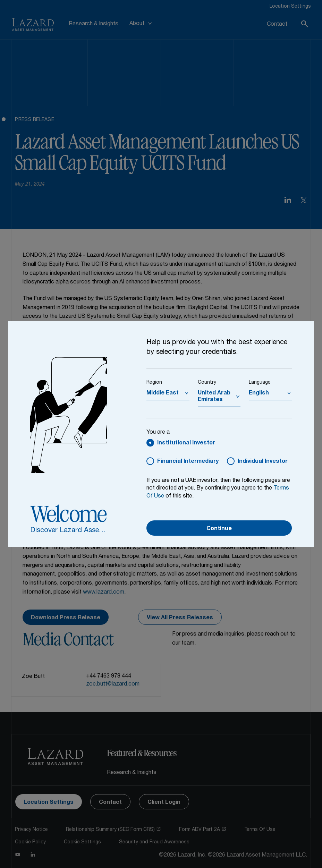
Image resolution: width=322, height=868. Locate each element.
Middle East (163, 393)
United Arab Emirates (214, 397)
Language (260, 383)
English (259, 393)
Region (154, 383)
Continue (219, 529)
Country (207, 383)
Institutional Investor (186, 443)
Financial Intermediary (188, 462)
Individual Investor (263, 462)
